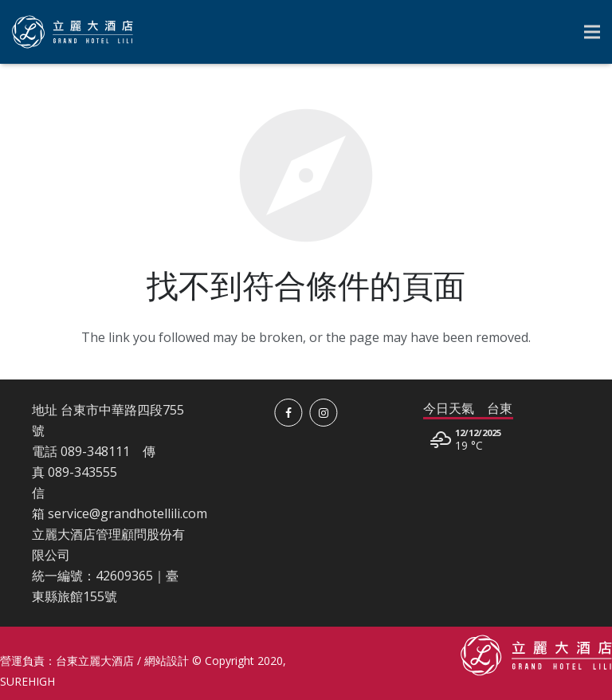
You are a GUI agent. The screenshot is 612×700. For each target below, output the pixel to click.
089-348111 (95, 451)
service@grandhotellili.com (127, 513)
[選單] (592, 32)
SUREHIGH (27, 681)
